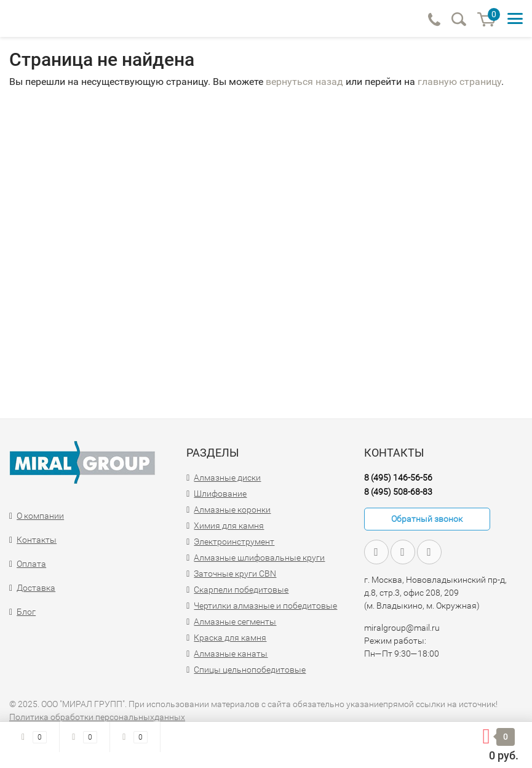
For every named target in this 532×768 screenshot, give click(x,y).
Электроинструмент (234, 542)
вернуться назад (304, 82)
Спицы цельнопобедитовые (250, 670)
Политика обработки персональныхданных (97, 717)
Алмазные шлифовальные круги (259, 558)
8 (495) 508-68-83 (398, 492)
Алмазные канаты (231, 654)
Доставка (36, 588)
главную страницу (459, 82)
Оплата (31, 564)
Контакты (37, 540)
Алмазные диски (227, 478)
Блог (26, 612)
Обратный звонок (427, 519)
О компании (40, 516)
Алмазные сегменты (235, 622)
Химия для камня (229, 526)
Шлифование (220, 494)
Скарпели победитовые (241, 590)
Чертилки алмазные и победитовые (265, 606)
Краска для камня (230, 638)
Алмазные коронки (232, 510)
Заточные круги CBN (235, 574)
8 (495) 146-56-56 (398, 478)
